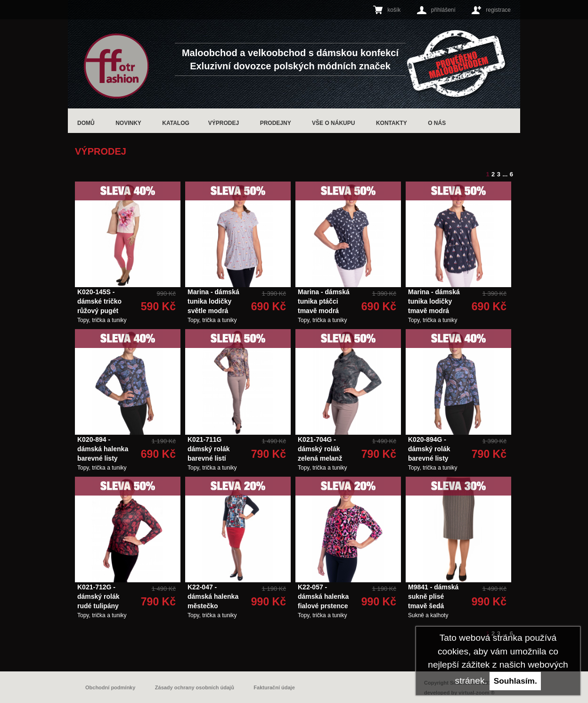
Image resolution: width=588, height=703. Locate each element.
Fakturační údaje (274, 687)
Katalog (176, 123)
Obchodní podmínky (110, 687)
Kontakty (392, 123)
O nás (437, 123)
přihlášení (443, 10)
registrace (498, 10)
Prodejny (276, 123)
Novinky (128, 123)
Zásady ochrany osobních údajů (195, 687)
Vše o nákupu (333, 123)
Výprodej (224, 123)
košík (394, 10)
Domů (86, 123)
